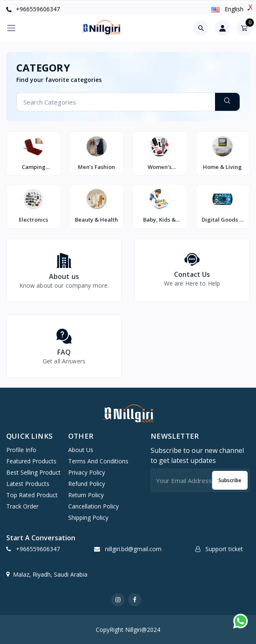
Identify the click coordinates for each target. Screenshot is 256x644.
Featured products (31, 461)
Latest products (28, 484)
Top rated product (32, 495)
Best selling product (33, 472)
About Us (81, 450)
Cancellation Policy (93, 506)
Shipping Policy (88, 517)
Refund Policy (87, 484)
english (228, 9)
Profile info (21, 450)
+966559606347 (33, 9)
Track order (22, 506)
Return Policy (86, 495)
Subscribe (230, 480)
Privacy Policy (87, 472)
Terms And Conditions (98, 461)
